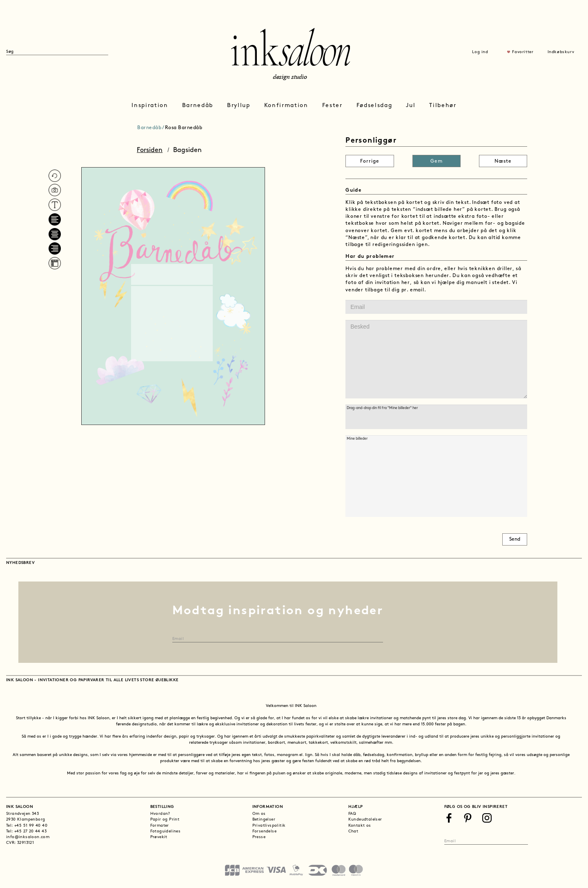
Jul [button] (411, 106)
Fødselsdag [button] (374, 106)
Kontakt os (360, 826)
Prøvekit (159, 837)
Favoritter (523, 52)
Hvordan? (160, 814)
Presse (259, 837)
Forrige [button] (370, 161)
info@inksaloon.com (28, 837)
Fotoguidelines (166, 831)
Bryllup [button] (239, 106)
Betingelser (264, 820)
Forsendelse (264, 831)
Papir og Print (165, 820)
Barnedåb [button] (198, 106)
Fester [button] (332, 106)
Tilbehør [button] (443, 106)
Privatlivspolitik (269, 826)
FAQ (352, 814)
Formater (160, 826)
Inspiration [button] (150, 106)
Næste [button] (503, 161)
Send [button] (515, 539)
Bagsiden (187, 150)
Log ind (480, 52)
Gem (437, 161)
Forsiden (150, 150)
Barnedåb (149, 128)
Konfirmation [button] (286, 106)
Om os (259, 814)
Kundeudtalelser (365, 820)
